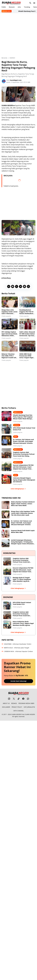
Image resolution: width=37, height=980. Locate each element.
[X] (17, 286)
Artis (19, 7)
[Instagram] (9, 699)
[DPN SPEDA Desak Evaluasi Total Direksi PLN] (7, 429)
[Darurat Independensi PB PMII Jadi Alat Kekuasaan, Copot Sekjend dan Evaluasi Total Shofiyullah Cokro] (7, 466)
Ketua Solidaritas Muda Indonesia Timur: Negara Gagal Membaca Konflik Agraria (23, 623)
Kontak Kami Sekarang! (18, 681)
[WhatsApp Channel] (28, 699)
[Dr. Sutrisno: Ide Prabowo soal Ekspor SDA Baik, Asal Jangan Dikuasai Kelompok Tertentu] (7, 440)
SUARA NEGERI (16, 714)
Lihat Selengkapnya (18, 489)
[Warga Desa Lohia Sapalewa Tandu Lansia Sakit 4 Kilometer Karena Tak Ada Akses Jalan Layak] (10, 302)
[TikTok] (19, 699)
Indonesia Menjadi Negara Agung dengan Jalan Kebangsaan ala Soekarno (24, 480)
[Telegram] (21, 286)
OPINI (16, 437)
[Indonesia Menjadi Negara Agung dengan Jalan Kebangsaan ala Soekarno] (7, 479)
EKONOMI (17, 425)
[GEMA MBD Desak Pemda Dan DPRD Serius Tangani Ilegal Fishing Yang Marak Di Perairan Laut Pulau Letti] (27, 346)
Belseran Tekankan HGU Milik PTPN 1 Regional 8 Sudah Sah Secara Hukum (9, 356)
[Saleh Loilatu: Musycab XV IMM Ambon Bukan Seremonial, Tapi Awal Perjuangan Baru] (27, 324)
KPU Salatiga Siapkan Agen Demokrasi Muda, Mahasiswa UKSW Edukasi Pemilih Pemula (10, 334)
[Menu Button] (34, 3)
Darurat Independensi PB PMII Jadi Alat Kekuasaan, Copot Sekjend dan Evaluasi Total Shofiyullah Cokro (23, 467)
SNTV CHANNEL (19, 711)
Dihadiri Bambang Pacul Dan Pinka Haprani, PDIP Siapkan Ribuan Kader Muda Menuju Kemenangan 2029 (23, 417)
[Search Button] (30, 3)
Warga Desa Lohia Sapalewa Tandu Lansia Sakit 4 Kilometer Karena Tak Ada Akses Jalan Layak (9, 312)
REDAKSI (14, 703)
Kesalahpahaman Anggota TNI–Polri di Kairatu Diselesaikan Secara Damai (26, 312)
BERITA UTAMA (18, 412)
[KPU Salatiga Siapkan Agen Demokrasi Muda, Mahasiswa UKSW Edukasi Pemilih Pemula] (10, 324)
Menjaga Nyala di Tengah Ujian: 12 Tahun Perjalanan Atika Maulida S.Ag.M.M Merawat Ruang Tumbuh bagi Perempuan (23, 579)
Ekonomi (12, 7)
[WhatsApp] (28, 286)
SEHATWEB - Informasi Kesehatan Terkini (16, 644)
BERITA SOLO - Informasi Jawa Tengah (15, 648)
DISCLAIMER (6, 707)
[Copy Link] (9, 286)
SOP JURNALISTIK (29, 707)
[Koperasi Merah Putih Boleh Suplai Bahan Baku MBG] (6, 534)
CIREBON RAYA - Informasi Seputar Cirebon (17, 651)
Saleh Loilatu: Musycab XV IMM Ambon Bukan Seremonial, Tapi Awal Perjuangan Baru (27, 334)
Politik (4, 7)
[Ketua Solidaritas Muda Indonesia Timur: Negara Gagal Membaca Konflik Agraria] (7, 625)
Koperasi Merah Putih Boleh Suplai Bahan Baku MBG (23, 531)
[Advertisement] (18, 35)
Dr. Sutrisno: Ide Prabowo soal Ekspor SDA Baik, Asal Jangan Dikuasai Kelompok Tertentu (23, 441)
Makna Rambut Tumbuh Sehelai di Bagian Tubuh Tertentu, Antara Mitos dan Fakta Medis (23, 504)
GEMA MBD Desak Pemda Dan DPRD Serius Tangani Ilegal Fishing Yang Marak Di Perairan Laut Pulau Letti (27, 356)
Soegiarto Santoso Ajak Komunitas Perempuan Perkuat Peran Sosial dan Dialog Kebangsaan (24, 454)
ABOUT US (6, 703)
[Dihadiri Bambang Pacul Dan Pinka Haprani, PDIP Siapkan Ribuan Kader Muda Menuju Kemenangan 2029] (7, 416)
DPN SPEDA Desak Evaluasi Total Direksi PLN (24, 429)
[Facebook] (13, 286)
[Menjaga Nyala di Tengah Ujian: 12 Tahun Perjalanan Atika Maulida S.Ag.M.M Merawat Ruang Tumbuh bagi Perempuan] (7, 581)
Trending (27, 7)
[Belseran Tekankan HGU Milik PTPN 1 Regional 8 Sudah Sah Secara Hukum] (10, 346)
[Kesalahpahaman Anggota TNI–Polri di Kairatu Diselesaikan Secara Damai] (27, 302)
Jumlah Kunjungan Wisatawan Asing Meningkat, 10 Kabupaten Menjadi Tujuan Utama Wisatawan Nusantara (23, 542)
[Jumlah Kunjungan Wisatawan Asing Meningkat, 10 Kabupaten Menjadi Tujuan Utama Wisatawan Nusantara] (6, 543)
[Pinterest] (24, 286)
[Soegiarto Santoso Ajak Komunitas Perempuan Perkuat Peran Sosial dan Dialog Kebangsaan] (7, 453)
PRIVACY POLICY (17, 707)
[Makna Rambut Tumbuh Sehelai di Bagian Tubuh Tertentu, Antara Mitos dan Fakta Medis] (6, 505)
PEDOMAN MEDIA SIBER (26, 703)
